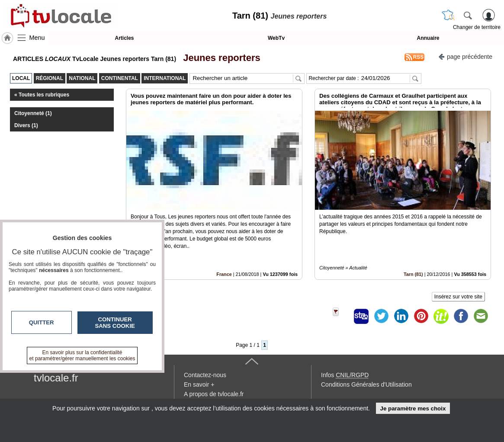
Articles (124, 38)
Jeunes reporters (219, 58)
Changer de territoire (477, 27)
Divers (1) (26, 125)
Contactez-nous (205, 375)
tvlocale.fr (56, 378)
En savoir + (199, 384)
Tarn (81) (413, 274)
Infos (345, 375)
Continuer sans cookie (115, 323)
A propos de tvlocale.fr (214, 394)
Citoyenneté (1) (33, 113)
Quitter (42, 322)
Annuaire (428, 38)
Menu (37, 38)
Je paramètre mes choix (413, 408)
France (224, 274)
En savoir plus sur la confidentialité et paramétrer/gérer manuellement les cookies (82, 356)
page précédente (465, 56)
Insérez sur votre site (458, 297)
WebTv (276, 38)
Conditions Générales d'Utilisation (366, 384)
